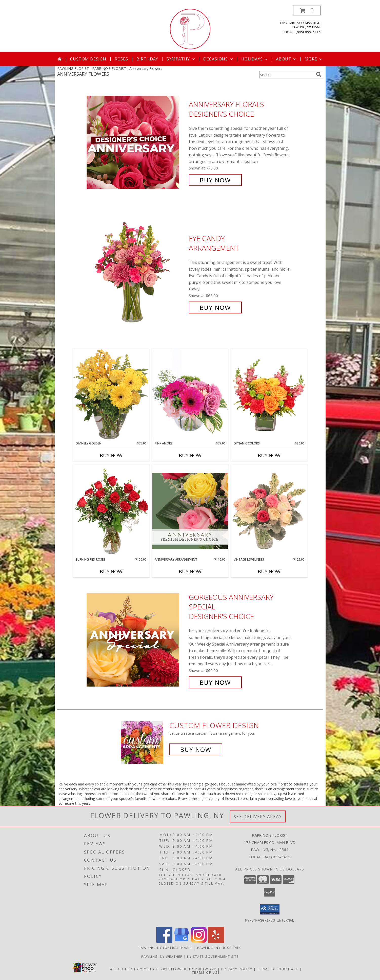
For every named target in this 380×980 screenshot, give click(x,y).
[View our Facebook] (164, 941)
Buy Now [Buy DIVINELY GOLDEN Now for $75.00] (111, 455)
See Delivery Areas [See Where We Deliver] (258, 816)
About (287, 59)
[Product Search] (287, 75)
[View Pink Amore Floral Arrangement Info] (190, 395)
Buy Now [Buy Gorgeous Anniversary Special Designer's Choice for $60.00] (215, 682)
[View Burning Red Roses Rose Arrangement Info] (111, 511)
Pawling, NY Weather (162, 956)
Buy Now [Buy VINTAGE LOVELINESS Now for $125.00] (269, 571)
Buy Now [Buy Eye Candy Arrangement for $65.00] (215, 307)
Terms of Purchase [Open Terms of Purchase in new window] (278, 969)
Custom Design (88, 59)
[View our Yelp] (216, 941)
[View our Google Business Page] (182, 941)
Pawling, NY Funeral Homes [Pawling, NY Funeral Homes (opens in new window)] (166, 947)
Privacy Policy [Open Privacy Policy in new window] (237, 969)
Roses (121, 59)
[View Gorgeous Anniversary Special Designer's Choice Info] (136, 640)
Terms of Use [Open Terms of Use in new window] (206, 972)
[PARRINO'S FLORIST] (190, 29)
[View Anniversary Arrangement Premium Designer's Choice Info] (190, 511)
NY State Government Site (213, 956)
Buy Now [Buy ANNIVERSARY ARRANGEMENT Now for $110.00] (190, 571)
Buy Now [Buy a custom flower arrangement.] (196, 749)
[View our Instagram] (199, 941)
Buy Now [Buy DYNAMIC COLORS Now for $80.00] (269, 455)
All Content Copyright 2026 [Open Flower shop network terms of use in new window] (140, 969)
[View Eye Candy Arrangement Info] (136, 273)
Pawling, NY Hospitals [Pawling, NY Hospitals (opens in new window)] (219, 947)
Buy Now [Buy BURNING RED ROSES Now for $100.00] (111, 571)
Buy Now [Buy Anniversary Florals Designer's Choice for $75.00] (215, 180)
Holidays (255, 59)
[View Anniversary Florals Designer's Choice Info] (136, 142)
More (314, 59)
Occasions (219, 59)
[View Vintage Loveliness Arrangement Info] (269, 511)
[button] (307, 10)
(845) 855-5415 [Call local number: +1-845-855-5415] (308, 32)
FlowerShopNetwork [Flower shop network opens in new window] (194, 969)
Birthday (147, 59)
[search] (319, 74)
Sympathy (181, 59)
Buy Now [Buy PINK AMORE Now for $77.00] (190, 455)
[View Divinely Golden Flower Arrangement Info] (111, 395)
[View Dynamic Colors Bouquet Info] (269, 395)
